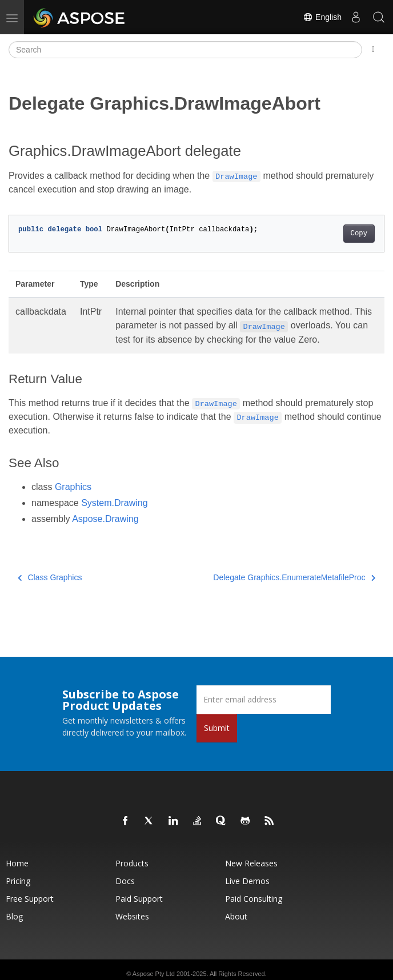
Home (17, 863)
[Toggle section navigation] (373, 50)
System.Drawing (114, 503)
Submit (217, 728)
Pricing (18, 881)
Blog (14, 916)
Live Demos (247, 881)
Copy (359, 234)
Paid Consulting (254, 899)
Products (132, 863)
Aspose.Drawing (105, 519)
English (322, 17)
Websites (132, 916)
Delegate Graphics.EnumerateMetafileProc (294, 577)
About (236, 916)
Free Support (30, 899)
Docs (125, 881)
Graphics (73, 487)
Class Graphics (50, 577)
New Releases (251, 863)
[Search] (185, 50)
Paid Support (139, 899)
